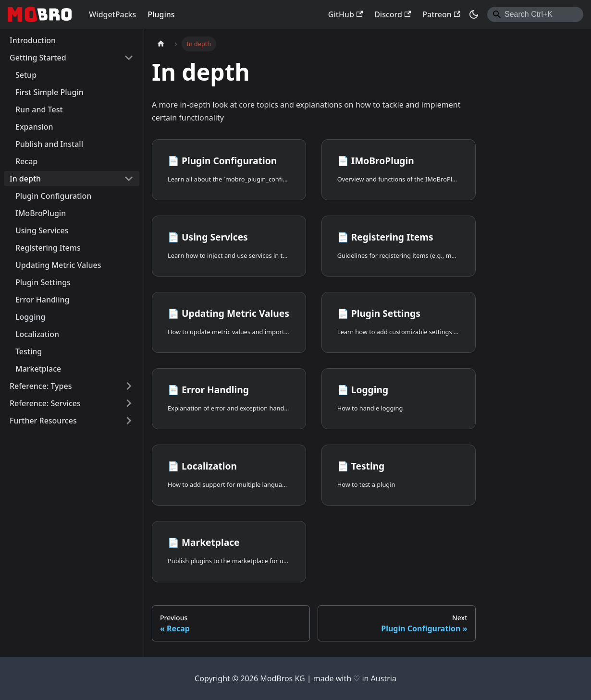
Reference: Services (45, 403)
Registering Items (48, 248)
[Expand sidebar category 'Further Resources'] (129, 421)
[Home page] (161, 44)
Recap (26, 161)
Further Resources (43, 421)
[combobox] (535, 14)
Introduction (33, 40)
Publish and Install (49, 144)
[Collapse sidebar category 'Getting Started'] (129, 58)
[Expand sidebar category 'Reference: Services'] (129, 403)
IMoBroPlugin (41, 213)
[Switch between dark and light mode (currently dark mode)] (474, 14)
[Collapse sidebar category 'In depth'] (129, 179)
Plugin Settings (43, 282)
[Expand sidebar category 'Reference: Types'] (129, 386)
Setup (26, 75)
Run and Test (39, 109)
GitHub (345, 14)
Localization (37, 334)
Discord (393, 14)
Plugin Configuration (53, 196)
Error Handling (43, 300)
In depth (25, 179)
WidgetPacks (112, 14)
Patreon (441, 14)
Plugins (161, 14)
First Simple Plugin (49, 92)
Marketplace (38, 369)
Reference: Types (41, 386)
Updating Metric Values (58, 265)
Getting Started (38, 58)
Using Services (42, 230)
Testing (29, 351)
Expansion (34, 127)
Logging (30, 317)
